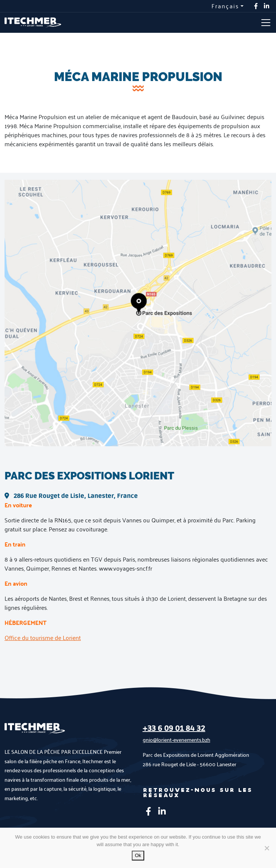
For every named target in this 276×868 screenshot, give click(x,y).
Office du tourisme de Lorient (43, 638)
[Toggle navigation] (266, 23)
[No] (267, 848)
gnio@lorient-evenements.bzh (177, 740)
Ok (138, 855)
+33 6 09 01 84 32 (174, 729)
